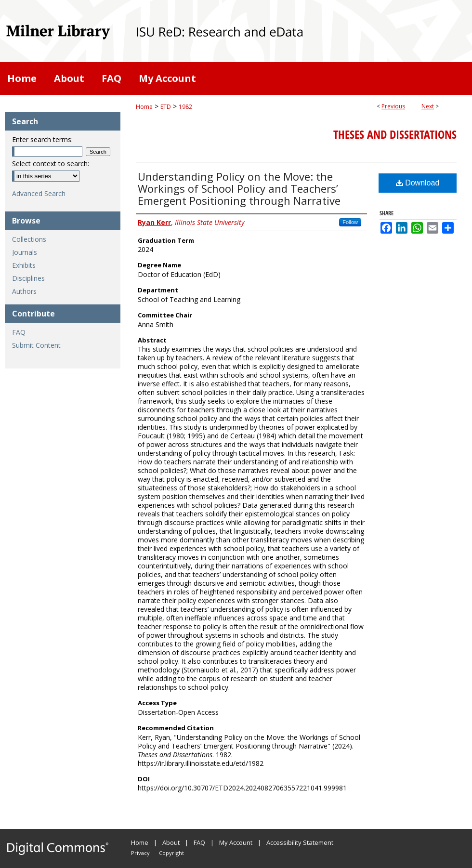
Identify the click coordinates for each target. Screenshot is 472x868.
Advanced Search (39, 193)
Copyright (171, 853)
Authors (24, 291)
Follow (350, 222)
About (171, 842)
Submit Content (36, 345)
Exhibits (24, 265)
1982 (185, 107)
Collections (29, 239)
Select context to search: (51, 164)
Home (144, 107)
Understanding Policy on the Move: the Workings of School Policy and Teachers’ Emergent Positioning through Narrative (239, 188)
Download (418, 183)
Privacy (140, 853)
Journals (25, 252)
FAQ (19, 332)
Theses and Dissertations (395, 134)
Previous (393, 106)
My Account (236, 842)
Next (428, 106)
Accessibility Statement (300, 842)
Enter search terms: (42, 139)
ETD (166, 107)
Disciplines (28, 278)
